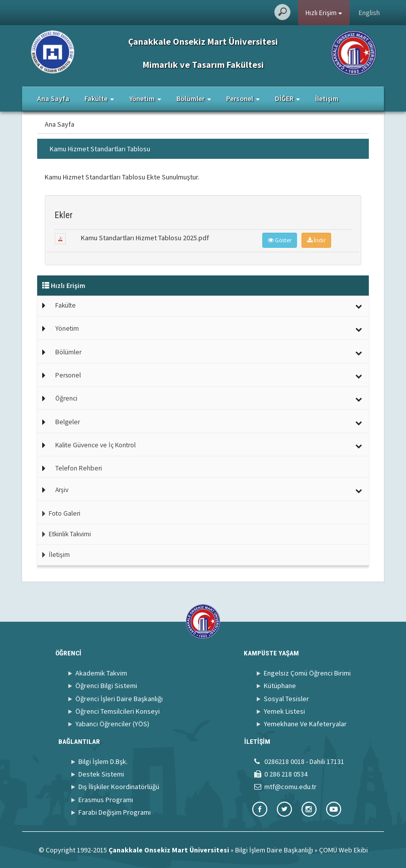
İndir (316, 240)
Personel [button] (243, 99)
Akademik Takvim (101, 673)
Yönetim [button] (145, 99)
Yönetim (67, 328)
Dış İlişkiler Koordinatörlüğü (119, 787)
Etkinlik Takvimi (64, 534)
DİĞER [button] (287, 99)
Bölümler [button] (194, 99)
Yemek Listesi (284, 711)
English (369, 13)
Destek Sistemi (101, 774)
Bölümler (68, 352)
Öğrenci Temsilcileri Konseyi (118, 711)
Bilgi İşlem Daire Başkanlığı (274, 850)
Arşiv (62, 490)
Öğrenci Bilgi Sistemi (106, 686)
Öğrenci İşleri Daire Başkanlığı (119, 699)
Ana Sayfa (53, 99)
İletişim (327, 99)
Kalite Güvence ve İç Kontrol (95, 445)
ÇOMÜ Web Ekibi (343, 850)
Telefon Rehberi (79, 468)
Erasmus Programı (106, 800)
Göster (280, 240)
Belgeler (68, 422)
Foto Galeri (59, 513)
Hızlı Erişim (324, 13)
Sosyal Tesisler (286, 699)
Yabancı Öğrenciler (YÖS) (112, 724)
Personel (68, 375)
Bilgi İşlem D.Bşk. (103, 761)
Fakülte (66, 305)
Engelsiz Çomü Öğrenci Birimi (307, 673)
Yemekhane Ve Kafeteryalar (305, 724)
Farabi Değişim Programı (115, 812)
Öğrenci (66, 398)
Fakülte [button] (99, 99)
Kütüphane (280, 686)
